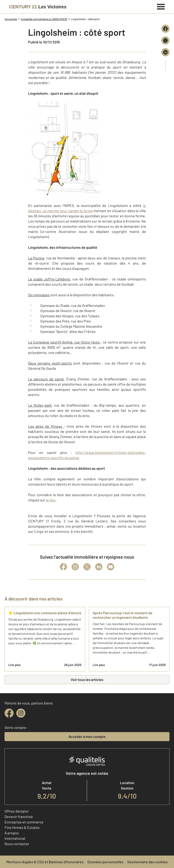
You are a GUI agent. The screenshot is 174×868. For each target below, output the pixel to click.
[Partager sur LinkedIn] (165, 52)
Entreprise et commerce (24, 822)
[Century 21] (38, 7)
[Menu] (161, 6)
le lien (51, 500)
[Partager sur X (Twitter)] (165, 40)
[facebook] (9, 713)
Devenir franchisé (19, 817)
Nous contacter (17, 844)
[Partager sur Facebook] (165, 29)
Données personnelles (105, 862)
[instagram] (21, 713)
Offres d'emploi (17, 811)
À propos (12, 833)
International (15, 838)
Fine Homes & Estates (22, 827)
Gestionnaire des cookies (147, 862)
